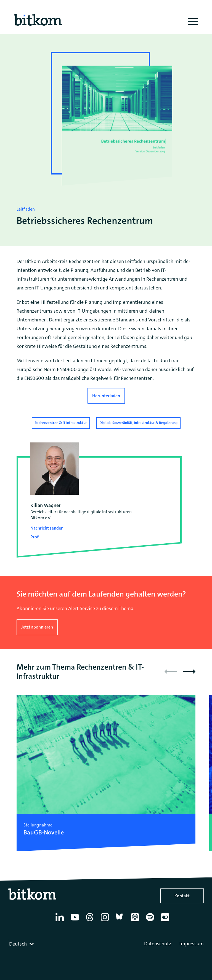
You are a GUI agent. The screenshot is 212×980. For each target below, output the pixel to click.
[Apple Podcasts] (136, 921)
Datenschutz (158, 944)
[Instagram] (106, 921)
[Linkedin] (61, 921)
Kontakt (182, 896)
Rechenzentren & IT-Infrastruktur (61, 423)
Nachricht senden (47, 528)
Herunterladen (106, 396)
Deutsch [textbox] (18, 944)
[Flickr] (166, 921)
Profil (35, 537)
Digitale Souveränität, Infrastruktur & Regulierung (138, 423)
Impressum (192, 944)
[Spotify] (151, 921)
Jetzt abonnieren (37, 627)
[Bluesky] (121, 921)
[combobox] (22, 944)
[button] (189, 672)
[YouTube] (76, 921)
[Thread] (91, 921)
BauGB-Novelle (44, 833)
